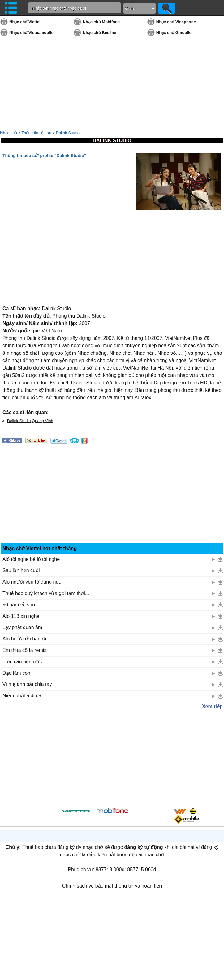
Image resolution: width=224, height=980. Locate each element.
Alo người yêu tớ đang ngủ (32, 582)
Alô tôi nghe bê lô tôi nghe (31, 559)
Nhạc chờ (9, 133)
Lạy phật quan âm (22, 627)
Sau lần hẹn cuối (21, 570)
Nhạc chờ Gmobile (174, 33)
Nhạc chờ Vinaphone (176, 22)
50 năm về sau (19, 605)
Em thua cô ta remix (24, 650)
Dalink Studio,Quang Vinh (30, 421)
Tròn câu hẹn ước (22, 662)
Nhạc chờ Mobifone (101, 22)
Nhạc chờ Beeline (99, 33)
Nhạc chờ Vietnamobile (31, 33)
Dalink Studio (68, 133)
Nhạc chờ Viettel (25, 22)
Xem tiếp (212, 706)
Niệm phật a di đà (22, 696)
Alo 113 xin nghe (21, 616)
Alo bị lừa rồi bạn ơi (24, 639)
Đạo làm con (16, 673)
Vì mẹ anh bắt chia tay (27, 684)
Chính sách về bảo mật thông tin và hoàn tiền (112, 886)
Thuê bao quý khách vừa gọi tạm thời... (46, 593)
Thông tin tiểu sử (37, 133)
